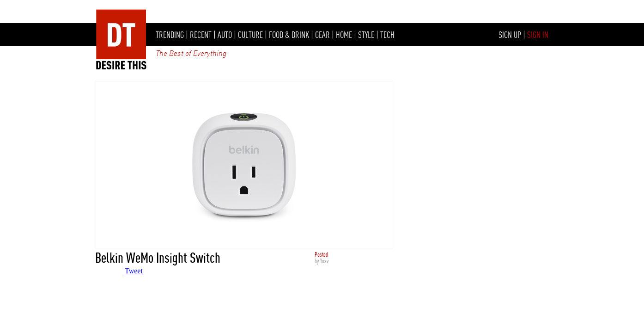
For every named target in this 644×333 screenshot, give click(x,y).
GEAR (322, 35)
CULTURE (250, 35)
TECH (387, 35)
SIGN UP (510, 35)
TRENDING (170, 35)
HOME (344, 35)
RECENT (201, 35)
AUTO (225, 35)
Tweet (134, 271)
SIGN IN (538, 35)
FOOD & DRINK (289, 35)
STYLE (366, 35)
